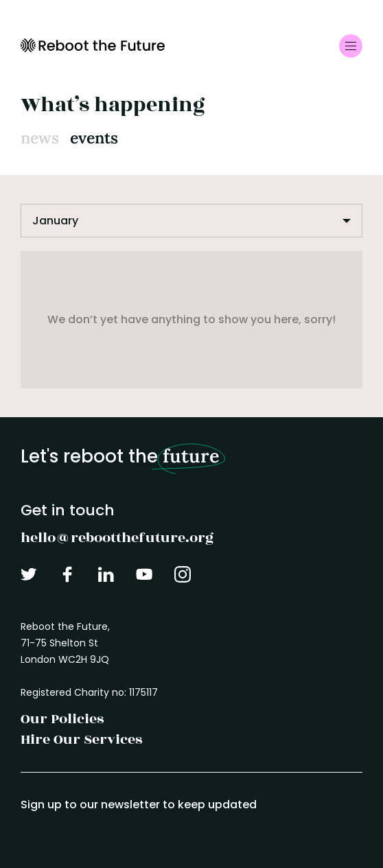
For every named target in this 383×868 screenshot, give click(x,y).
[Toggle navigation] (351, 46)
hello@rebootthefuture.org (117, 538)
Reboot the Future (93, 45)
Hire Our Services (81, 739)
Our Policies (62, 719)
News (40, 138)
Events (94, 138)
